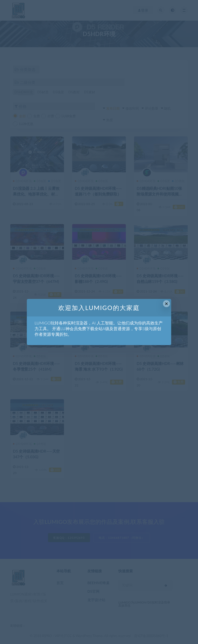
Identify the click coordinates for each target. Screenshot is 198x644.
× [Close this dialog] (166, 304)
